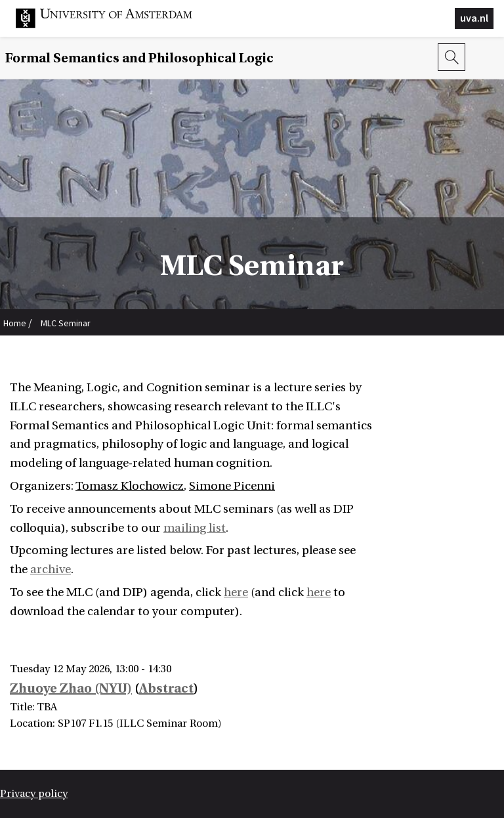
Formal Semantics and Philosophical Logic (139, 58)
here (236, 592)
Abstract (166, 688)
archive (51, 570)
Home (15, 323)
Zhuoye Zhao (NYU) (71, 688)
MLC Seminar (66, 323)
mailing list (195, 528)
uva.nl (474, 18)
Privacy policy (34, 794)
